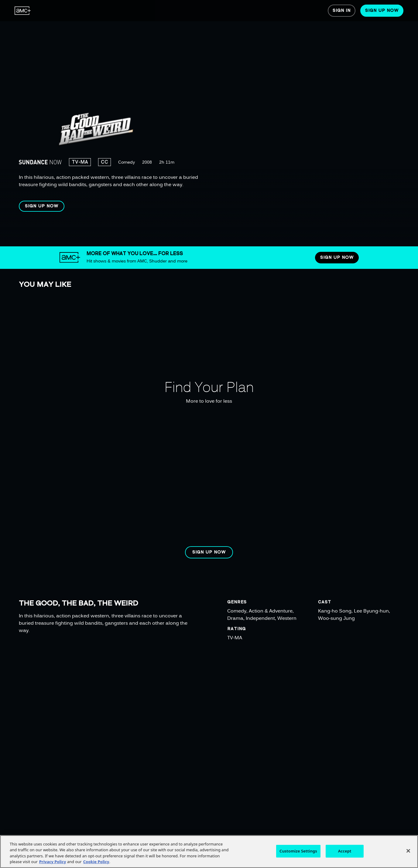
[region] (197, 123)
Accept (345, 851)
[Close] (408, 851)
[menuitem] (23, 11)
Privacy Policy (53, 862)
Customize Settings (298, 851)
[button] (42, 206)
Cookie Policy (96, 862)
